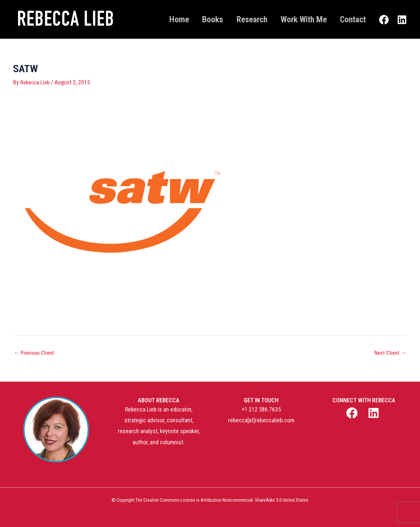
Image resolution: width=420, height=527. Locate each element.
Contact (351, 19)
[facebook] (353, 413)
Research (242, 19)
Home (161, 19)
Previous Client (35, 352)
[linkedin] (375, 413)
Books (199, 19)
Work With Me (298, 19)
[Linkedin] (402, 20)
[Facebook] (384, 20)
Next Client (389, 352)
